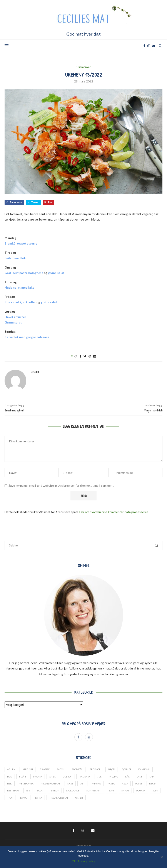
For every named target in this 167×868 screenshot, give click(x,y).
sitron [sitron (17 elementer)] (86, 792)
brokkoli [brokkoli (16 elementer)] (99, 770)
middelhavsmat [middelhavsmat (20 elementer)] (64, 785)
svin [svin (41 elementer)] (42, 800)
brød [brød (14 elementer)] (116, 770)
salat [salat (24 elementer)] (70, 792)
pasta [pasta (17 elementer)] (127, 785)
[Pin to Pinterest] (90, 356)
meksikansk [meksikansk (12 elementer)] (39, 785)
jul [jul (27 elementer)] (103, 777)
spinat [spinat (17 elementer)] (11, 800)
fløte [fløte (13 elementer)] (24, 777)
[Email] (154, 46)
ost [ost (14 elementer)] (97, 785)
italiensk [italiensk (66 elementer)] (88, 777)
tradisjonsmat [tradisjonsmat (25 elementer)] (105, 800)
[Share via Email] (95, 356)
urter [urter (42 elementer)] (126, 800)
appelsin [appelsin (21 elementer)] (28, 770)
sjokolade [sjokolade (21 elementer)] (104, 792)
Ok (74, 861)
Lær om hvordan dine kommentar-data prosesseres (114, 512)
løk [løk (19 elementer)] (22, 785)
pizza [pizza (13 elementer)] (141, 785)
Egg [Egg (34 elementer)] (10, 777)
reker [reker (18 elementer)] (26, 792)
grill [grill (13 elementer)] (54, 777)
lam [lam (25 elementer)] (10, 785)
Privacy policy (86, 861)
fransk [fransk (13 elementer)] (39, 777)
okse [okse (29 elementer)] (84, 785)
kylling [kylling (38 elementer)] (118, 777)
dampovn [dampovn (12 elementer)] (150, 770)
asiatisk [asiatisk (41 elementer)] (46, 770)
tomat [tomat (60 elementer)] (69, 800)
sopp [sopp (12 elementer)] (144, 792)
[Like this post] (75, 356)
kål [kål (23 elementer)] (132, 777)
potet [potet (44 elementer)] (11, 792)
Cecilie (35, 372)
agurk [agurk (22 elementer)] (12, 770)
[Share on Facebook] (80, 356)
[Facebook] (144, 46)
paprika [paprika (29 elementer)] (111, 785)
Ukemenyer (84, 67)
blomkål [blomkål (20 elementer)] (80, 770)
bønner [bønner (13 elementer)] (132, 770)
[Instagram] (149, 46)
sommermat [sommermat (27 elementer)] (126, 792)
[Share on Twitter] (85, 356)
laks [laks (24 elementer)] (145, 777)
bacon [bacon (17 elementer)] (62, 770)
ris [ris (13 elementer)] (58, 792)
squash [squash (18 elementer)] (27, 800)
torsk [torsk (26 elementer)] (84, 800)
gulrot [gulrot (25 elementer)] (70, 777)
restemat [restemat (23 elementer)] (43, 792)
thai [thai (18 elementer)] (55, 800)
